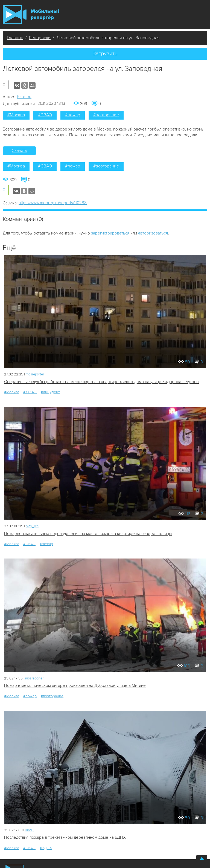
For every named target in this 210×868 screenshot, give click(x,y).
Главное (15, 38)
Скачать (19, 151)
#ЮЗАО (30, 392)
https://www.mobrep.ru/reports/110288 (53, 203)
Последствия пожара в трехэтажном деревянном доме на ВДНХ (65, 837)
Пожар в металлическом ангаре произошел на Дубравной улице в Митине (75, 685)
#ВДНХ (46, 848)
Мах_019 (33, 526)
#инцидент (50, 392)
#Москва (16, 115)
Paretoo (24, 97)
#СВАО (45, 115)
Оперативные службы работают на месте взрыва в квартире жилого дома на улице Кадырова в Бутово (101, 382)
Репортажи (40, 38)
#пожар (73, 115)
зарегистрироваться (110, 233)
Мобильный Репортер (31, 15)
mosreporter (35, 374)
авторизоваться (153, 233)
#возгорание (106, 115)
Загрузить (105, 54)
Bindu (29, 830)
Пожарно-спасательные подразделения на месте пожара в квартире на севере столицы (88, 534)
